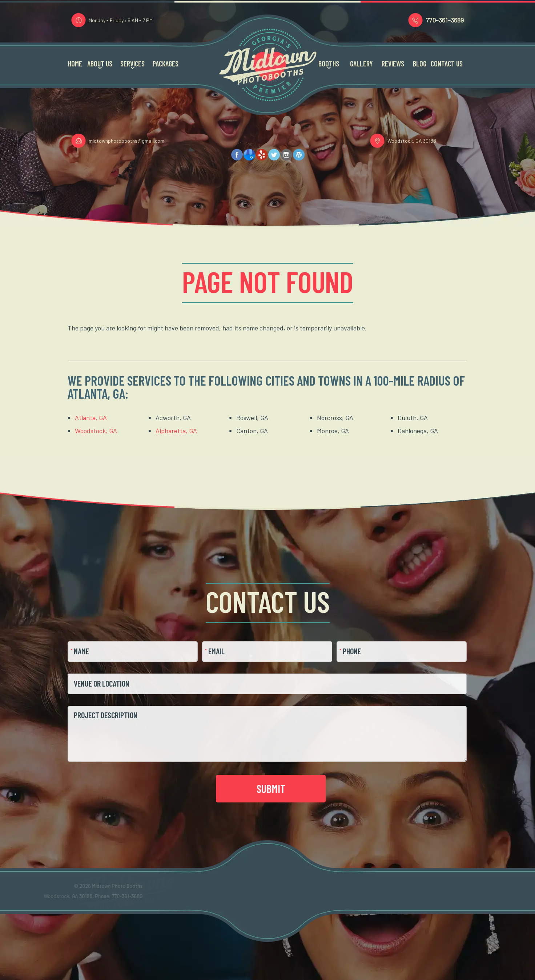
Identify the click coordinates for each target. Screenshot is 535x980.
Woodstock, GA (96, 431)
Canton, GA (252, 431)
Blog (420, 65)
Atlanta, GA (91, 418)
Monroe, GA (333, 431)
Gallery (361, 65)
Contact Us (447, 65)
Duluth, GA (413, 418)
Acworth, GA (173, 418)
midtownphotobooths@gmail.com (126, 141)
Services (132, 65)
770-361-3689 (445, 21)
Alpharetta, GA (176, 431)
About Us (100, 65)
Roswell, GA (252, 418)
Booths (329, 65)
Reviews (393, 65)
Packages (166, 65)
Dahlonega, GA (418, 431)
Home (75, 65)
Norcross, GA (335, 418)
